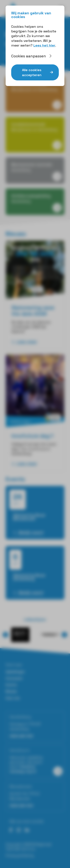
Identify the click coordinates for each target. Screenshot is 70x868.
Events (11, 685)
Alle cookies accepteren (32, 72)
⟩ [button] (64, 635)
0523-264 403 (21, 736)
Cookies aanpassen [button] (29, 56)
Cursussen (14, 678)
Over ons (13, 698)
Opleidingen (15, 672)
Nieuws (11, 691)
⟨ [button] (6, 635)
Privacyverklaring (20, 855)
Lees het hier (44, 45)
